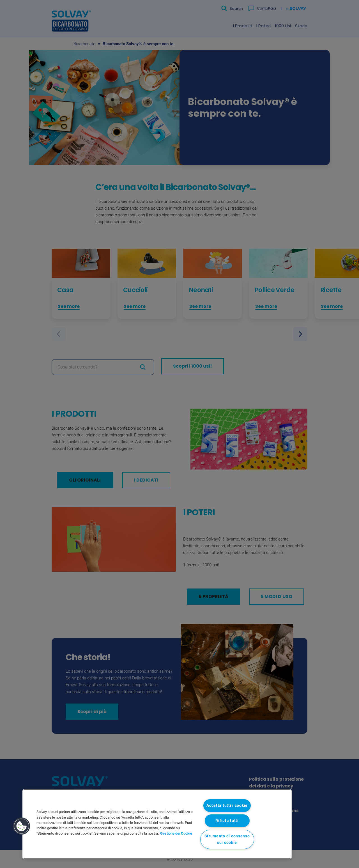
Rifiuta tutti (227, 821)
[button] (22, 826)
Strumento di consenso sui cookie (227, 839)
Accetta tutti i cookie (227, 806)
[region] (157, 824)
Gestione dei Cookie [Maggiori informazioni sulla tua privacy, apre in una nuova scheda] (176, 833)
